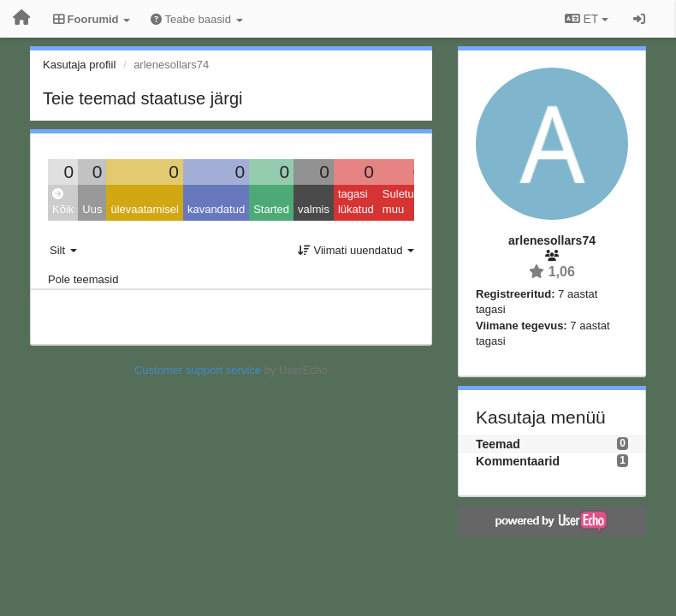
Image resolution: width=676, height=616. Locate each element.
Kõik (63, 202)
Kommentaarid (518, 461)
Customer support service (198, 370)
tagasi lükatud (356, 202)
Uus (92, 209)
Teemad (498, 444)
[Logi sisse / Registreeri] (639, 19)
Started (271, 209)
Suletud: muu (403, 202)
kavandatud (216, 209)
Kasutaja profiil (79, 65)
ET (587, 19)
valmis (314, 209)
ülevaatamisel (145, 209)
